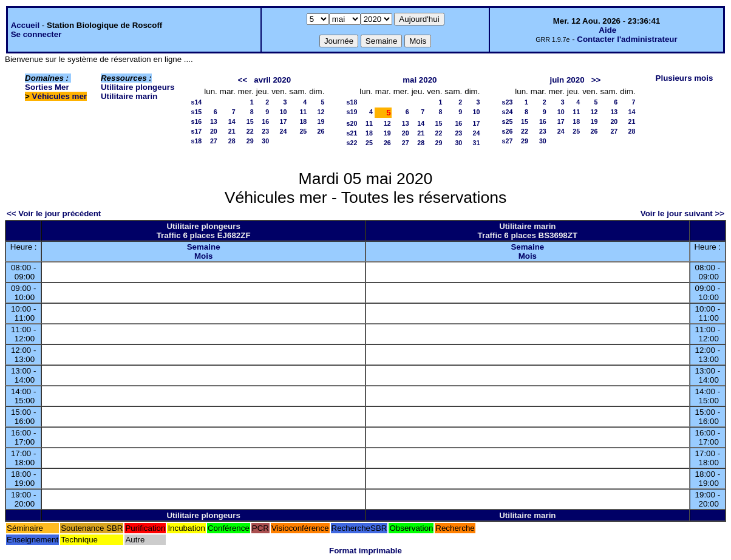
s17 (197, 131)
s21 (352, 133)
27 (214, 141)
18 (303, 121)
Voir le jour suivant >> (682, 213)
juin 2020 (567, 80)
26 (321, 131)
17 (283, 121)
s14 (197, 102)
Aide (607, 30)
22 (250, 131)
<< (243, 80)
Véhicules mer (59, 96)
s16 (197, 121)
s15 (197, 112)
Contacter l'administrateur (627, 39)
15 (250, 121)
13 (214, 121)
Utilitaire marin (129, 96)
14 (232, 121)
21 (232, 131)
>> (596, 80)
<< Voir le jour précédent (54, 213)
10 (283, 112)
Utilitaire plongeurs (138, 87)
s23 (508, 102)
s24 (508, 112)
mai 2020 (420, 80)
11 (303, 112)
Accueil (25, 25)
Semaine (204, 247)
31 (477, 143)
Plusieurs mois (685, 78)
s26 (508, 131)
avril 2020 (272, 80)
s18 (197, 141)
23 (265, 131)
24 (283, 131)
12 (321, 112)
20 (214, 131)
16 (265, 121)
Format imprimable (365, 551)
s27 (508, 141)
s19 (352, 112)
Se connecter (36, 34)
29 (250, 141)
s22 (352, 143)
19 (321, 121)
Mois (203, 256)
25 (303, 131)
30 (265, 141)
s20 (352, 123)
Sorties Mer (47, 87)
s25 (508, 121)
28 (232, 141)
